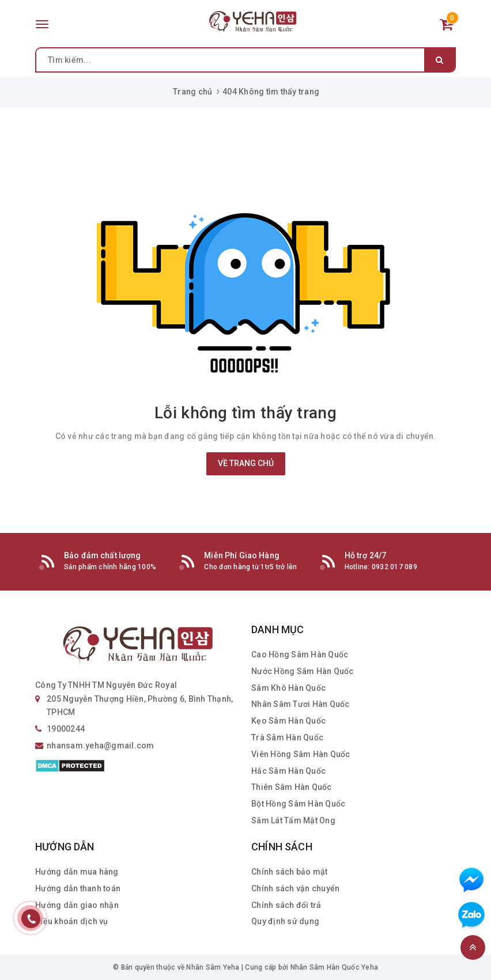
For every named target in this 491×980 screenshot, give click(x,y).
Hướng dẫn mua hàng (77, 872)
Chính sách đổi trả (286, 905)
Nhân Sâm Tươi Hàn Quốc (301, 704)
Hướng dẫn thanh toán (78, 888)
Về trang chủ (246, 463)
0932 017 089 (394, 567)
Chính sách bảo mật (290, 872)
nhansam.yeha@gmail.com (101, 746)
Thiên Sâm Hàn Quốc (292, 787)
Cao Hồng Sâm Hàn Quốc (300, 654)
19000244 (66, 729)
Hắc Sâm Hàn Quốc (288, 771)
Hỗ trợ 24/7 (366, 555)
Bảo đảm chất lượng (103, 555)
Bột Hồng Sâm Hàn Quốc (298, 804)
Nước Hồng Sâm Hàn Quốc (303, 671)
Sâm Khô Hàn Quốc (288, 688)
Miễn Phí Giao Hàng (242, 555)
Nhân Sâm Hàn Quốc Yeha (335, 967)
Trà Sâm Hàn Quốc (287, 737)
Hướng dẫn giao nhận (77, 905)
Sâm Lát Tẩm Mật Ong (293, 820)
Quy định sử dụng (285, 921)
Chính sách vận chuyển (295, 888)
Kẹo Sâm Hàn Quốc (288, 721)
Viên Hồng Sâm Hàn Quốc (301, 754)
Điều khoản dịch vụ (72, 921)
